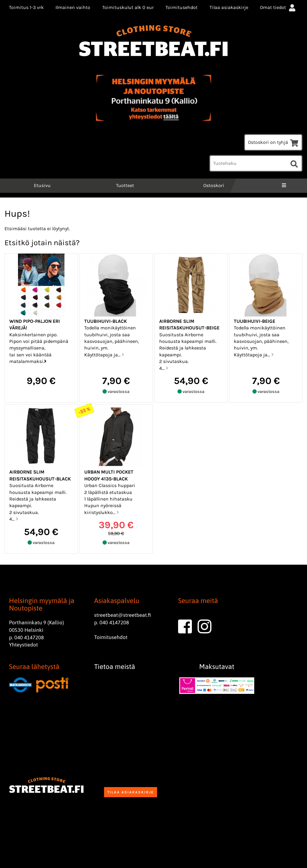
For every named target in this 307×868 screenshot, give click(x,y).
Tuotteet (125, 185)
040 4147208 (29, 638)
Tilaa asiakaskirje (229, 7)
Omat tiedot (278, 7)
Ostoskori (214, 185)
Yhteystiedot (24, 645)
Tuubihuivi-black (106, 321)
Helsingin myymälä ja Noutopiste (42, 604)
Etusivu (42, 185)
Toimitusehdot (182, 7)
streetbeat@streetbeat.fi (123, 615)
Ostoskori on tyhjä (273, 142)
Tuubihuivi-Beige (255, 321)
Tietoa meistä (115, 667)
